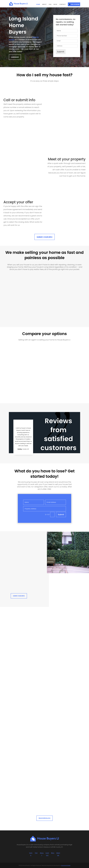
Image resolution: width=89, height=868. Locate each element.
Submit (61, 52)
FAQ (50, 4)
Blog (53, 853)
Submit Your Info (45, 237)
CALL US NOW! (75, 4)
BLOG (55, 4)
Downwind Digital (66, 865)
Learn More (15, 57)
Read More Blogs (45, 818)
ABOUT (44, 4)
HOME (38, 4)
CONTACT (62, 4)
